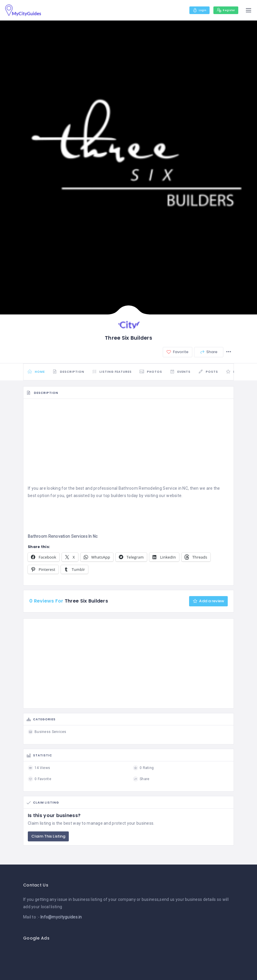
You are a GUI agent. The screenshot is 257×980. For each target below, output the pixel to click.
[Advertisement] (128, 445)
